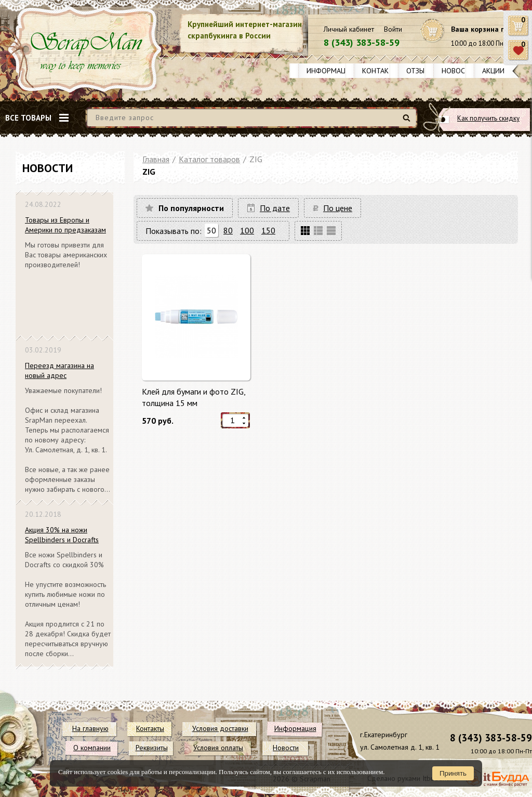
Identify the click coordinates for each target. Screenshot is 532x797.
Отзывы (420, 71)
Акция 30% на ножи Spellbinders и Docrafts (62, 535)
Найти (408, 122)
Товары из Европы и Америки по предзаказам (65, 225)
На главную (90, 728)
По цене (338, 208)
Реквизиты (152, 748)
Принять (453, 773)
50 (211, 230)
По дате (275, 208)
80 (228, 230)
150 (268, 230)
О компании (92, 748)
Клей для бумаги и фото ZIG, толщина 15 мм (194, 397)
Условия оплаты (218, 748)
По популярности (191, 208)
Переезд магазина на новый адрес (59, 370)
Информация (330, 71)
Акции (493, 71)
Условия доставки (220, 728)
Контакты (380, 71)
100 (247, 230)
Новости (458, 71)
